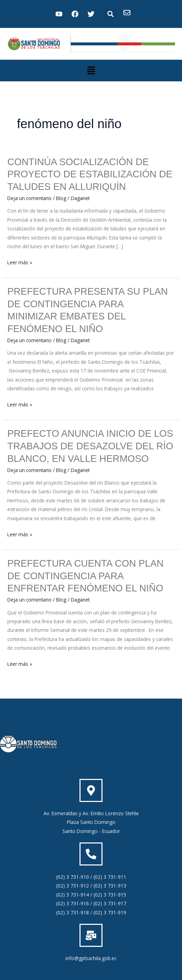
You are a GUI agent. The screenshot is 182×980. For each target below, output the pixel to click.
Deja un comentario (29, 198)
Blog (61, 198)
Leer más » (20, 262)
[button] (111, 14)
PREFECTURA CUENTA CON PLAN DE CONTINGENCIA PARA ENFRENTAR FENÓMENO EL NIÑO (85, 576)
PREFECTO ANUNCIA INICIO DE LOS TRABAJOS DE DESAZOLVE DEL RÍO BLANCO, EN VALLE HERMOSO (90, 446)
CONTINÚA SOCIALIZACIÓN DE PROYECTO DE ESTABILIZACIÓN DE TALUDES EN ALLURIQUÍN (90, 174)
